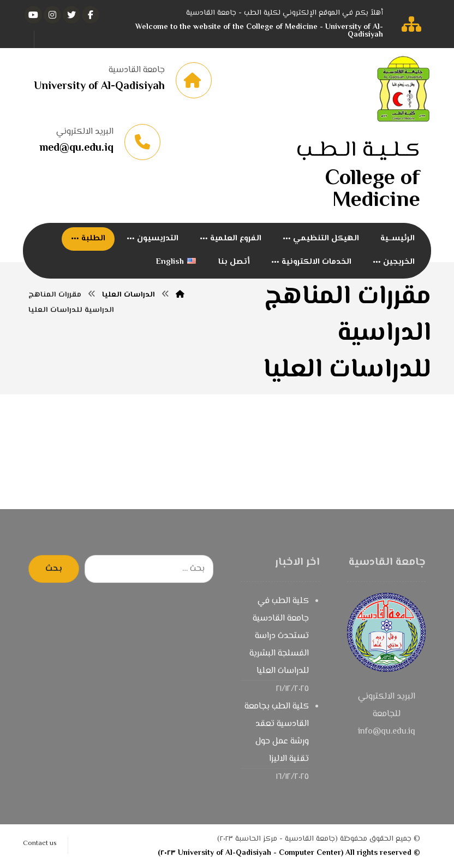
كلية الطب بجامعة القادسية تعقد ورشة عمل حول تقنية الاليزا (277, 733)
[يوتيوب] (33, 15)
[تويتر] (71, 15)
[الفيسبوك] (91, 15)
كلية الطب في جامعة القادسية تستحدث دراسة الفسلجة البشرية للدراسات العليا (279, 636)
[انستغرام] (52, 15)
